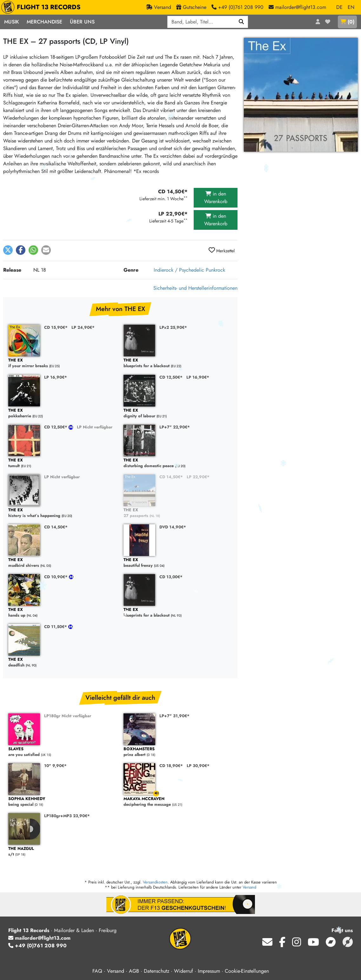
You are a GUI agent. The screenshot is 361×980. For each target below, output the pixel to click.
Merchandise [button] (44, 22)
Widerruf (184, 971)
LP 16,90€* (56, 377)
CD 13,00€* (171, 577)
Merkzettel (222, 250)
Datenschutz (157, 971)
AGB (134, 971)
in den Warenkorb (216, 198)
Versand (249, 887)
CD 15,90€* (56, 327)
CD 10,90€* (57, 577)
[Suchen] (241, 22)
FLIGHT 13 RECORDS (42, 7)
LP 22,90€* (198, 477)
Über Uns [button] (82, 22)
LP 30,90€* (198, 766)
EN (351, 7)
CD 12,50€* (171, 377)
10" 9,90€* (55, 766)
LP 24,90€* (83, 327)
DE (339, 7)
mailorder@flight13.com (39, 938)
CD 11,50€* (56, 627)
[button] (8, 250)
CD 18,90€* (171, 766)
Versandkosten (155, 882)
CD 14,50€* (171, 477)
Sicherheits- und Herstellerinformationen (195, 288)
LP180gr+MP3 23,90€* (67, 816)
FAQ (97, 971)
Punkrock (215, 270)
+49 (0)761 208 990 (37, 946)
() (347, 22)
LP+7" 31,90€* (174, 716)
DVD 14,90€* (173, 527)
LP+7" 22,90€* (175, 427)
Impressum (209, 971)
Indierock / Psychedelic (179, 270)
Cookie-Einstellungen (247, 971)
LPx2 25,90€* (173, 327)
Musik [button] (12, 22)
